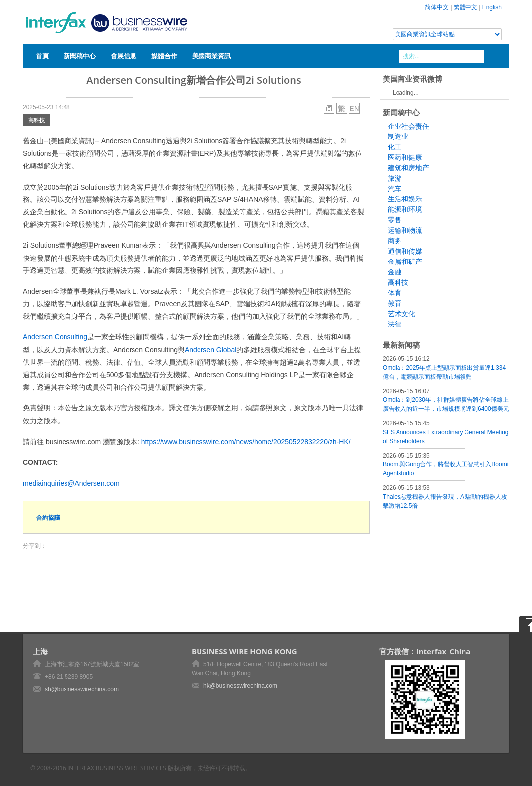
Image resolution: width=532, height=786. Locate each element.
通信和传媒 (405, 251)
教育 (395, 303)
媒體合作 (164, 56)
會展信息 (124, 56)
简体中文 (437, 7)
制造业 (398, 136)
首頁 (42, 56)
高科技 (36, 120)
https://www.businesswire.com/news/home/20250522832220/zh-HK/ (246, 442)
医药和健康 (405, 157)
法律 (395, 324)
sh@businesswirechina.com (82, 689)
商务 (395, 241)
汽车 (395, 189)
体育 (395, 293)
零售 (395, 220)
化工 (395, 147)
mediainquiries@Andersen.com (71, 483)
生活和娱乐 (405, 199)
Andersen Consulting (55, 337)
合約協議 (48, 517)
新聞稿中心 (80, 56)
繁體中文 (465, 7)
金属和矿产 (405, 262)
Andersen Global (210, 350)
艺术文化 (401, 314)
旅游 (395, 178)
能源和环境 (405, 209)
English (492, 7)
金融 (395, 272)
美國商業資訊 (211, 56)
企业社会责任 (408, 126)
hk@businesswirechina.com (240, 686)
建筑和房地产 (408, 168)
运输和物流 (405, 230)
